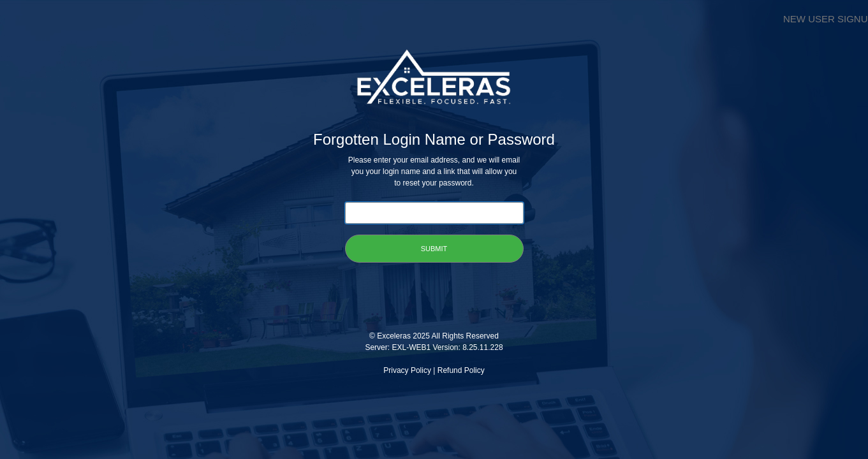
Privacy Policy (407, 370)
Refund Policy (461, 370)
